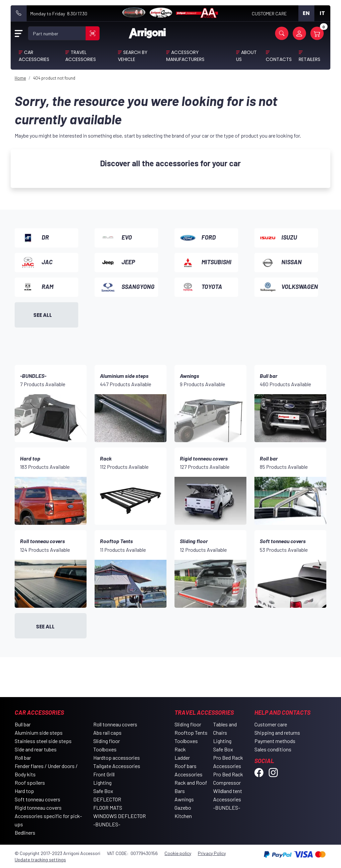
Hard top (24, 791)
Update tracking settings (40, 860)
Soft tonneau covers (37, 799)
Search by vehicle (133, 56)
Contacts (279, 59)
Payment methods (275, 741)
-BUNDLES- (107, 824)
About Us (247, 56)
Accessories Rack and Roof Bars (191, 783)
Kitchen (183, 816)
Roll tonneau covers (115, 724)
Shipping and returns (277, 733)
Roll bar (23, 758)
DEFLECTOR (107, 799)
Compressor (227, 783)
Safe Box (103, 791)
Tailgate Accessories (117, 766)
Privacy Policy (212, 853)
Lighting (102, 783)
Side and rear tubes (36, 749)
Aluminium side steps (39, 733)
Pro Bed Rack (228, 758)
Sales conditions (273, 749)
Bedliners (25, 833)
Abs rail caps (107, 733)
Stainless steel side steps (43, 741)
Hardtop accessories (117, 758)
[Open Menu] (19, 33)
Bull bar (23, 724)
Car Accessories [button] (34, 56)
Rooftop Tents (191, 733)
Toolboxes (105, 749)
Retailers (310, 59)
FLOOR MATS (108, 808)
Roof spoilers (30, 783)
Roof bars (185, 766)
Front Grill (104, 774)
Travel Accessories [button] (81, 56)
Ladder (182, 758)
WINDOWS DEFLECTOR (120, 816)
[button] (282, 33)
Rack (180, 749)
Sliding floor (107, 741)
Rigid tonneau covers (38, 808)
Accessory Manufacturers (185, 56)
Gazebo (183, 808)
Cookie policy (178, 853)
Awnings (184, 799)
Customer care (271, 724)
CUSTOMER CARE (269, 13)
